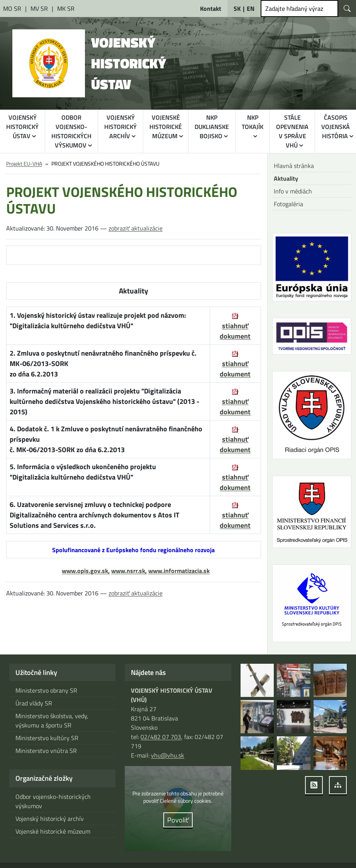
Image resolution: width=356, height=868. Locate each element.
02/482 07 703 (161, 737)
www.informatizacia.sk (179, 571)
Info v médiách (293, 191)
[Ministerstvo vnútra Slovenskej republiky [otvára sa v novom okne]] (40, 8)
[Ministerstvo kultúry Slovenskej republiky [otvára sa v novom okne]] (66, 8)
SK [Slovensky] (237, 8)
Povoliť (178, 820)
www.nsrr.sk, (129, 571)
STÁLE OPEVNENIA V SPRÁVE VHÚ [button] (292, 131)
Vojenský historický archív (50, 819)
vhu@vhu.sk (168, 755)
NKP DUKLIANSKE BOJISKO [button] (212, 127)
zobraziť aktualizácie (136, 228)
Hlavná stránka (294, 166)
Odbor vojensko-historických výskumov (53, 801)
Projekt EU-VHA (24, 164)
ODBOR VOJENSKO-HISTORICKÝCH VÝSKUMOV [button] (71, 131)
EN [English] (251, 8)
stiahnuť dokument (235, 369)
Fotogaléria (288, 204)
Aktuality (286, 178)
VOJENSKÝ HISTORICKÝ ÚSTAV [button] (22, 127)
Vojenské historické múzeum (53, 831)
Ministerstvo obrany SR (46, 690)
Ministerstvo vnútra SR (46, 751)
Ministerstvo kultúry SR (47, 738)
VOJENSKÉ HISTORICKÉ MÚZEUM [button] (166, 127)
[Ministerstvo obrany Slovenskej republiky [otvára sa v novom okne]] (13, 8)
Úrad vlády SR (34, 703)
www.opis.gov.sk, (86, 571)
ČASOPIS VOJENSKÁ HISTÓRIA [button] (336, 127)
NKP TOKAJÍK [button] (253, 122)
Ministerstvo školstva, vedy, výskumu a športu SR (52, 721)
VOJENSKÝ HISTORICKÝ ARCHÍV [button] (120, 127)
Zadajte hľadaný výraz (294, 8)
